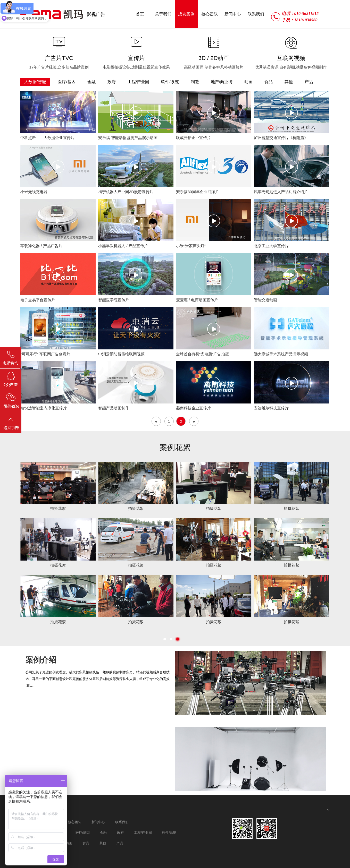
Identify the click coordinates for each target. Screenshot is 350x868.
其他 (103, 843)
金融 (103, 833)
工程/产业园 (143, 833)
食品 (86, 843)
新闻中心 (98, 822)
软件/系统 (169, 833)
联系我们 (122, 822)
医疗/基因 (83, 833)
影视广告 (96, 14)
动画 (69, 843)
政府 (120, 833)
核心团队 (74, 822)
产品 (120, 843)
